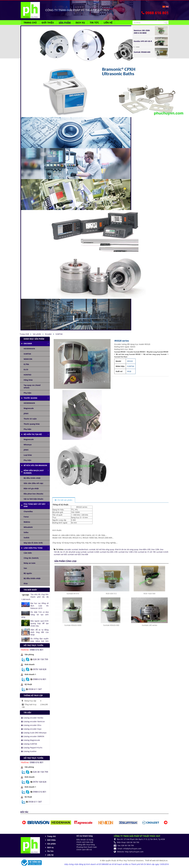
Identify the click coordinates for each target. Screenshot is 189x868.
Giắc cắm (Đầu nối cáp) (33, 483)
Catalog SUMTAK (29, 744)
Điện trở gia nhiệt (31, 488)
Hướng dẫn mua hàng (86, 845)
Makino (27, 522)
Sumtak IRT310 (73, 653)
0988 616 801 (37, 650)
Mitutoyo (28, 445)
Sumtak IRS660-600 (142, 52)
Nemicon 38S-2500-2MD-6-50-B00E (142, 32)
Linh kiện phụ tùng (33, 548)
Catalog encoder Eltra (31, 725)
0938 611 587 (35, 689)
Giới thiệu (51, 840)
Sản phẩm (51, 844)
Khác (26, 583)
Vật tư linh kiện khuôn (33, 499)
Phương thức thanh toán (87, 847)
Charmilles (28, 511)
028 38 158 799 (40, 659)
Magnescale (29, 408)
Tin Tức (50, 851)
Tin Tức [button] (94, 23)
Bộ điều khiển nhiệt (32, 478)
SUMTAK (27, 354)
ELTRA (26, 364)
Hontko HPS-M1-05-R (143, 41)
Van (25, 568)
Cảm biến (28, 553)
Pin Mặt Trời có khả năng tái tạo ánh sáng (35, 615)
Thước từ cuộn (30, 419)
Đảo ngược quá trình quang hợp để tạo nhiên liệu (40, 623)
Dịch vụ (50, 847)
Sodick (27, 538)
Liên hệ (50, 855)
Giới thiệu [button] (48, 23)
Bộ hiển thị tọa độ (33, 434)
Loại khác (28, 455)
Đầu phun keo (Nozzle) (33, 494)
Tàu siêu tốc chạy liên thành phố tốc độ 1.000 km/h (35, 597)
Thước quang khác (32, 424)
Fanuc (26, 517)
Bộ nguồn (28, 573)
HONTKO (27, 375)
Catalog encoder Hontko (32, 718)
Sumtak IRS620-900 (111, 684)
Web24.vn (163, 860)
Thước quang (30, 398)
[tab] (64, 500)
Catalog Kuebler (29, 751)
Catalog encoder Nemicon (33, 721)
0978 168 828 (40, 669)
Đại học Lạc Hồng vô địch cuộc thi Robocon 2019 (40, 606)
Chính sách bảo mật (85, 842)
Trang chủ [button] (30, 23)
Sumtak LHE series (149, 684)
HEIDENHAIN (29, 349)
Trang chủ (51, 836)
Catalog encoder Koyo (31, 729)
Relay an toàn (30, 563)
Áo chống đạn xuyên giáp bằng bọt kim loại (40, 641)
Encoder (28, 343)
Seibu (26, 532)
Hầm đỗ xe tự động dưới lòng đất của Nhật (40, 632)
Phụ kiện (27, 393)
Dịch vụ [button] (80, 23)
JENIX (26, 413)
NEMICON (28, 359)
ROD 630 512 (111, 653)
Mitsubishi (28, 527)
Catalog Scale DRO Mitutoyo (34, 733)
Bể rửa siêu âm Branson (35, 465)
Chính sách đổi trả (84, 850)
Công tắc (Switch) (31, 558)
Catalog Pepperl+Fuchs (32, 748)
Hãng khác (28, 380)
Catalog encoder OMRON (33, 736)
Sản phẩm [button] (65, 23)
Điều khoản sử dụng (85, 840)
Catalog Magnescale (31, 740)
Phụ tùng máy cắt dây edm (35, 505)
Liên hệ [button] (108, 23)
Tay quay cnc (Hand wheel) (32, 386)
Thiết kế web (151, 860)
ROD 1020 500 (149, 653)
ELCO (26, 369)
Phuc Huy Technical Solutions (131, 860)
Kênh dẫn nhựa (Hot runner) (34, 472)
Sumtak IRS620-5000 (73, 684)
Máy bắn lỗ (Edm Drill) (33, 543)
